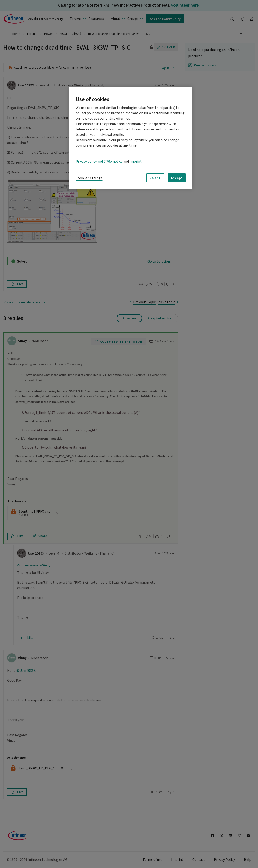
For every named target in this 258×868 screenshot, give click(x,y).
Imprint (136, 162)
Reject (155, 178)
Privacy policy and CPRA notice (99, 162)
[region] (131, 138)
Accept (177, 178)
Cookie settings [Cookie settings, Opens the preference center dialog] (89, 178)
